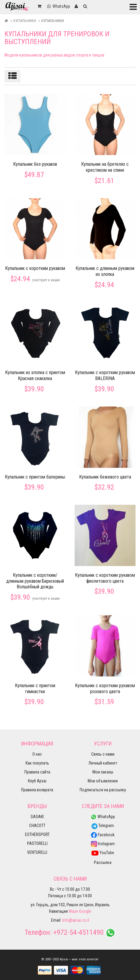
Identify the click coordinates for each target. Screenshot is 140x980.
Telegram (103, 826)
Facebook (103, 835)
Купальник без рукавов (35, 164)
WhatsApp (103, 817)
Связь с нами (103, 754)
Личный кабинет (103, 763)
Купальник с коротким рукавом (35, 268)
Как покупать (37, 763)
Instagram (103, 844)
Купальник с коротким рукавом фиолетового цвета (105, 578)
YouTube (103, 853)
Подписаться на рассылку (103, 790)
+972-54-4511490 (78, 932)
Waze (73, 911)
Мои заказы (103, 772)
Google (85, 911)
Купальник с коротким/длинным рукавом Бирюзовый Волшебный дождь (35, 581)
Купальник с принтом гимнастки (35, 688)
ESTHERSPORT (37, 834)
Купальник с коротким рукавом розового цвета (105, 688)
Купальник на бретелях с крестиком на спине (105, 167)
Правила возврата (37, 790)
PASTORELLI (37, 843)
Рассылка (103, 862)
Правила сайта (37, 772)
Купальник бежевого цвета (105, 477)
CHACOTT (37, 826)
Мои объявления (103, 781)
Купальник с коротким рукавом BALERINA (105, 375)
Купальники (25, 21)
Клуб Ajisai (37, 781)
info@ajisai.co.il (76, 920)
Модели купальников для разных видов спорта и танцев (54, 55)
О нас (37, 754)
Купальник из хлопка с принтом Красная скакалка (35, 375)
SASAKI (37, 817)
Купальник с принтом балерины (35, 477)
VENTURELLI (37, 852)
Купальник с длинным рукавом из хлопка (105, 271)
